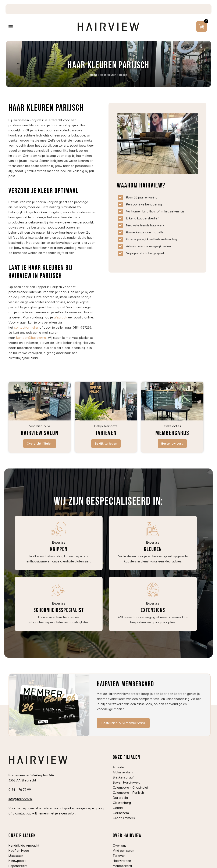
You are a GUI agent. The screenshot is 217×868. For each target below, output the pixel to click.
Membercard (122, 866)
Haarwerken (122, 861)
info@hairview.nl (20, 799)
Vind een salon (123, 851)
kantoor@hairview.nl (31, 338)
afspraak (61, 317)
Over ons (120, 845)
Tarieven (119, 856)
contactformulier (26, 327)
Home (94, 75)
